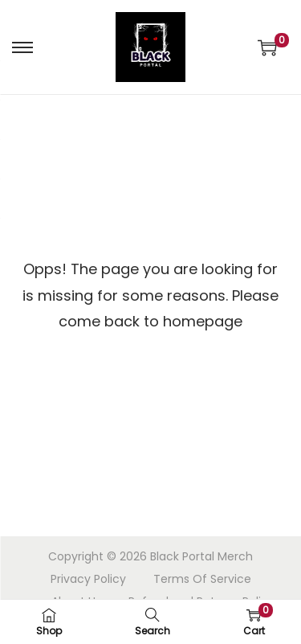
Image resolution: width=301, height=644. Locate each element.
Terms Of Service (202, 579)
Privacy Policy (88, 579)
